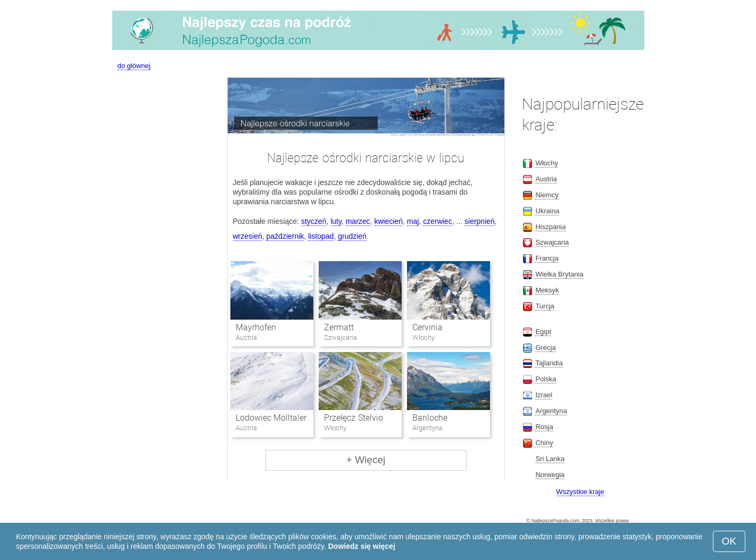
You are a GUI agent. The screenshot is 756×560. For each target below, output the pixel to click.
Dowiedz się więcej (362, 546)
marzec (358, 221)
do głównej (134, 66)
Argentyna (551, 411)
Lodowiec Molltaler (271, 418)
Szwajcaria (552, 242)
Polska (546, 379)
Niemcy (547, 195)
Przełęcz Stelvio (353, 418)
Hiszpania (550, 227)
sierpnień (480, 221)
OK (729, 541)
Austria (546, 179)
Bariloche (430, 418)
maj (413, 221)
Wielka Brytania (559, 274)
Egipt (543, 332)
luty (336, 221)
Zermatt (339, 327)
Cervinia (427, 327)
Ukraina (547, 211)
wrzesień (248, 236)
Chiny (544, 443)
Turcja (545, 306)
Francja (547, 258)
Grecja (545, 348)
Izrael (544, 395)
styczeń (314, 221)
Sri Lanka (550, 459)
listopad (321, 236)
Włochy (547, 163)
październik (285, 236)
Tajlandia (549, 363)
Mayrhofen (256, 327)
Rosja (544, 427)
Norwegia (550, 475)
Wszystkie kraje (580, 492)
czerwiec (437, 221)
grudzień (352, 236)
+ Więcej (366, 460)
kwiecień (388, 221)
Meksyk (547, 290)
